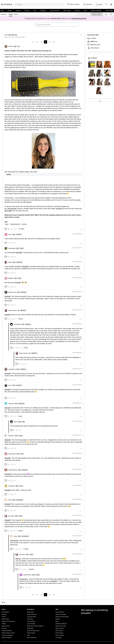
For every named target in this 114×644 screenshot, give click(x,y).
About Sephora (5, 612)
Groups (11, 14)
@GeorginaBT (12, 209)
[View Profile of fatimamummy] (14, 292)
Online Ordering (59, 633)
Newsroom (4, 614)
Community (3, 14)
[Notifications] (106, 14)
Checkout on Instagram (7, 635)
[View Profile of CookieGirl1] (13, 486)
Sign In (101, 4)
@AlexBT (59, 209)
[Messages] (111, 14)
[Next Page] (54, 42)
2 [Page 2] (41, 42)
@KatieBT (19, 253)
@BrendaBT (8, 211)
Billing (57, 621)
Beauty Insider (31, 612)
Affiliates (4, 624)
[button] (43, 84)
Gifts (85, 11)
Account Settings (31, 624)
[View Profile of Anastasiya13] (14, 369)
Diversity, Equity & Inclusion (8, 633)
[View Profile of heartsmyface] (14, 454)
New (2, 11)
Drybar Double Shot (15, 224)
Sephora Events (6, 626)
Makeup (18, 11)
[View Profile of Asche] (12, 385)
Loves (28, 635)
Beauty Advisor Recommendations (35, 626)
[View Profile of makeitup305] (14, 248)
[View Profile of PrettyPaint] (13, 436)
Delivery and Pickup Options (62, 617)
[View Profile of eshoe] (12, 500)
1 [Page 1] (37, 42)
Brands (10, 11)
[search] (40, 4)
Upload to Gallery (97, 14)
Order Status (30, 619)
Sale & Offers (109, 11)
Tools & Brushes (55, 11)
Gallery (16, 14)
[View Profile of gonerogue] (13, 516)
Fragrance (43, 11)
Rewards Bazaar (31, 633)
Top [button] (4, 602)
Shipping (58, 619)
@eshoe (18, 559)
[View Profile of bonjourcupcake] (14, 310)
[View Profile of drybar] (18, 422)
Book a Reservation (32, 638)
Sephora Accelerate (6, 638)
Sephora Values (6, 619)
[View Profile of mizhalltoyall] (19, 324)
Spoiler (9, 174)
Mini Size (77, 11)
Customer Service (60, 612)
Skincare (27, 11)
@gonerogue (14, 540)
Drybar (7, 224)
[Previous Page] (33, 42)
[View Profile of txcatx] (12, 234)
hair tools (24, 224)
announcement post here (79, 18)
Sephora (7, 4)
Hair (35, 11)
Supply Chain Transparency (8, 621)
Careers (4, 617)
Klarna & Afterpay (60, 635)
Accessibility (58, 638)
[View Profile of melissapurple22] (15, 470)
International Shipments (61, 624)
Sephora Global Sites (7, 631)
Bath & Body (67, 11)
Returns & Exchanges (61, 614)
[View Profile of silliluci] (12, 262)
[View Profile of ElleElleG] (13, 278)
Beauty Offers (30, 628)
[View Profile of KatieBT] (12, 46)
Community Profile (31, 617)
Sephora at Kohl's (60, 628)
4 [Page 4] (50, 42)
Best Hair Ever (13, 35)
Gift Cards (4, 628)
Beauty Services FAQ (61, 626)
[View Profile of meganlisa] (13, 404)
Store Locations (59, 631)
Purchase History (31, 621)
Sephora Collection (96, 11)
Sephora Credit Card (32, 614)
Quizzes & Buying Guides (33, 631)
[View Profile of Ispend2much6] (29, 575)
